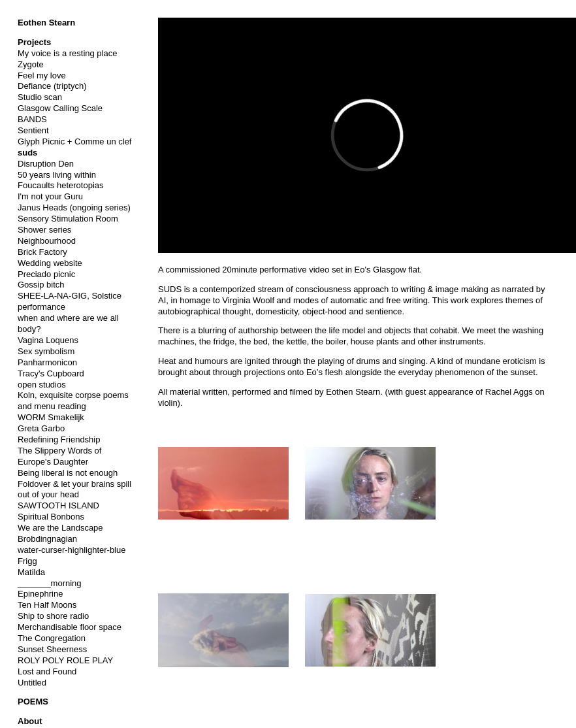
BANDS (32, 119)
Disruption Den (46, 164)
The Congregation (52, 638)
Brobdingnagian (47, 539)
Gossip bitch (41, 285)
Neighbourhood (47, 241)
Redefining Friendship (59, 439)
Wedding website (50, 263)
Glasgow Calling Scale (60, 108)
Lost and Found (47, 671)
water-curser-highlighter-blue (72, 550)
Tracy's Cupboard (51, 373)
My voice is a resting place (67, 53)
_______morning (50, 583)
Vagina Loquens (48, 340)
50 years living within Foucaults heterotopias (61, 180)
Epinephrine (40, 594)
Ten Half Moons (47, 605)
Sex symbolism (46, 351)
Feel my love (42, 75)
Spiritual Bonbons (51, 517)
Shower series (44, 230)
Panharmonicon (47, 362)
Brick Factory (42, 252)
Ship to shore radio (53, 616)
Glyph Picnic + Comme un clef (74, 141)
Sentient (33, 130)
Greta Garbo (41, 428)
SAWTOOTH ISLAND (58, 505)
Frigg (27, 561)
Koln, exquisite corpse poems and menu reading (73, 401)
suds (27, 153)
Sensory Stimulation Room (68, 219)
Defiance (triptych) (52, 86)
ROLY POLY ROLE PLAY (65, 660)
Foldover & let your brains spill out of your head (74, 489)
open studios (42, 385)
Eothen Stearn (46, 23)
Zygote (31, 64)
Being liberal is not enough (68, 473)
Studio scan (40, 97)
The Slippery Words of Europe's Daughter (59, 456)
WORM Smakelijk (51, 417)
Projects (34, 42)
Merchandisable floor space (70, 627)
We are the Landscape (60, 528)
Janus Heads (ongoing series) (74, 207)
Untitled (32, 683)
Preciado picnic (46, 274)
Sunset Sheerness (52, 649)
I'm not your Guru (50, 196)
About (30, 721)
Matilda (31, 572)
